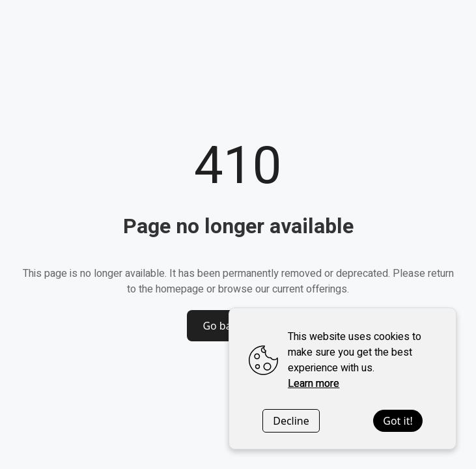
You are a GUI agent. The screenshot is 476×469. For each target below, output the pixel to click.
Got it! (398, 421)
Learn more (314, 384)
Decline (291, 421)
